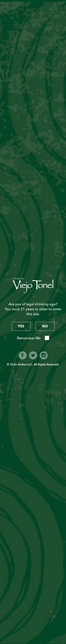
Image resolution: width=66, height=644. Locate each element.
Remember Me (29, 338)
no (45, 326)
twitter (33, 355)
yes (21, 326)
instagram (44, 355)
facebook (23, 355)
